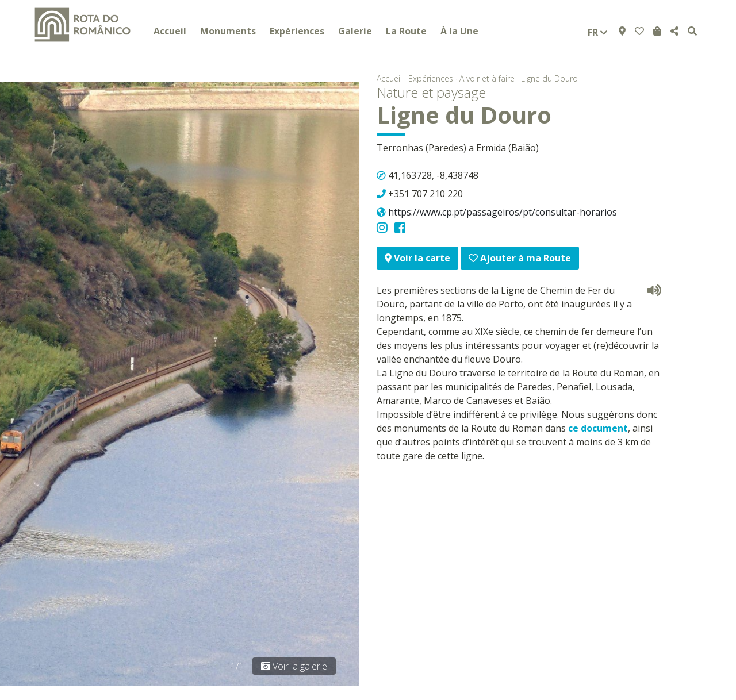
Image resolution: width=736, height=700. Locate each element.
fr (597, 32)
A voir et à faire (487, 78)
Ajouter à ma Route (520, 258)
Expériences (297, 31)
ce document (598, 428)
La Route (406, 31)
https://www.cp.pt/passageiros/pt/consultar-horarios (503, 212)
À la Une (459, 31)
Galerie (355, 31)
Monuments (228, 31)
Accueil (170, 31)
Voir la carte (417, 258)
